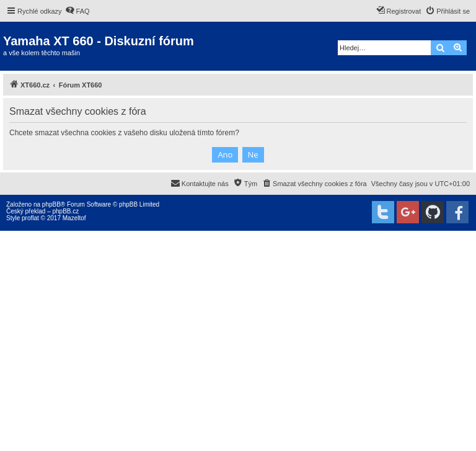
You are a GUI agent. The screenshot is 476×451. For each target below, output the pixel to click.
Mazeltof (74, 218)
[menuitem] (77, 11)
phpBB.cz (65, 211)
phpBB (51, 204)
